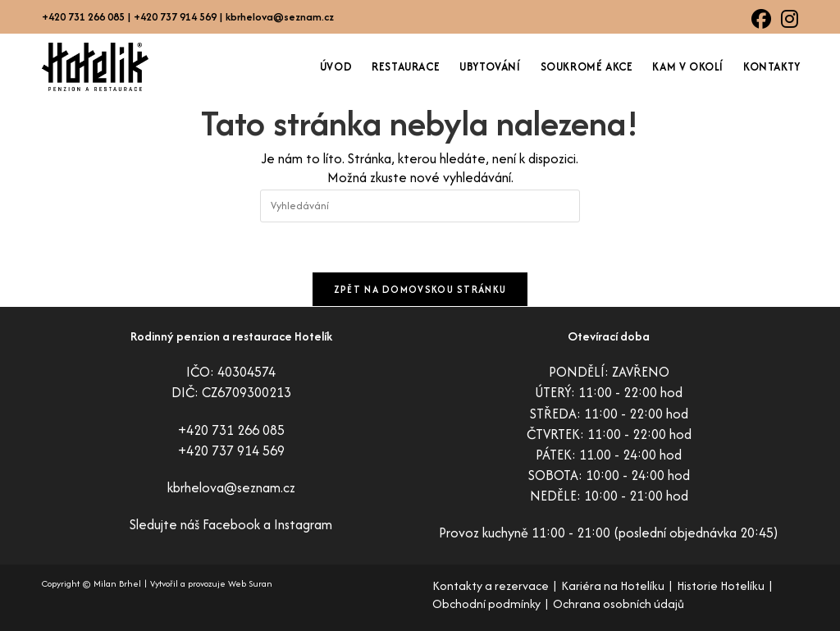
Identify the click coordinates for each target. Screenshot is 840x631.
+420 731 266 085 (231, 430)
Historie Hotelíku (721, 585)
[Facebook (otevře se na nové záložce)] (761, 19)
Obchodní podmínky (486, 604)
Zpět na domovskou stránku (420, 289)
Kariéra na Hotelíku (613, 585)
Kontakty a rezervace (491, 585)
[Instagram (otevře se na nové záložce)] (787, 19)
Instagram (303, 524)
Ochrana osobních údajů (619, 604)
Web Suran (250, 583)
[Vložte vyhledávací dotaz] (420, 206)
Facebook (231, 524)
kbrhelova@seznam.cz (280, 17)
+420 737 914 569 (231, 450)
